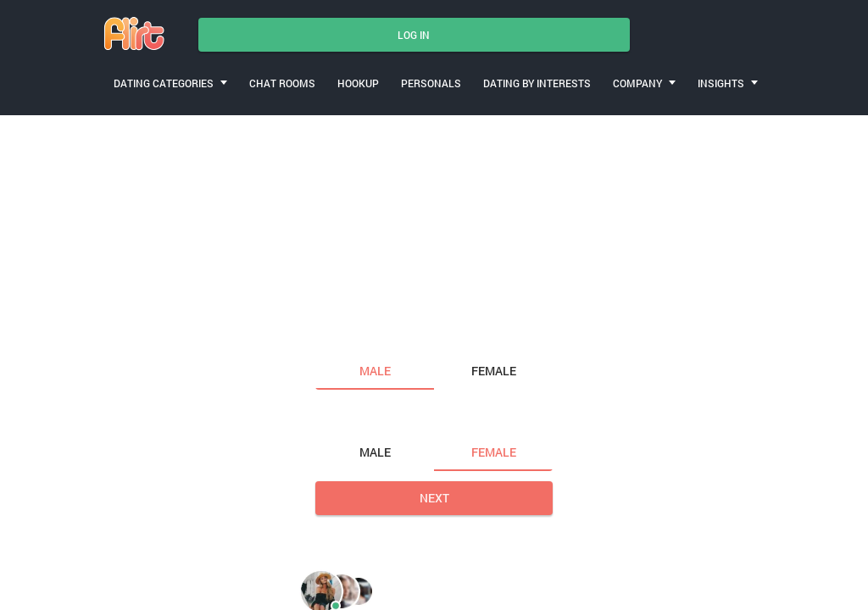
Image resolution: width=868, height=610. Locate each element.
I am (330, 335)
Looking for (353, 418)
